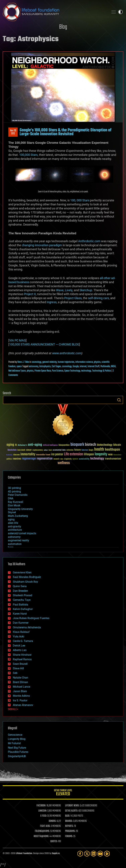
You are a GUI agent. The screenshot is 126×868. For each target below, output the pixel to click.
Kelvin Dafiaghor (23, 609)
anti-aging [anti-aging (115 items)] (35, 445)
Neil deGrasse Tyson (17, 371)
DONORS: (52, 821)
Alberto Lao (20, 650)
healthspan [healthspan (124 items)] (112, 450)
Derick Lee (19, 646)
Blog (63, 27)
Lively (69, 290)
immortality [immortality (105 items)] (28, 454)
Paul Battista (20, 605)
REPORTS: (69, 826)
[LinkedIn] (94, 854)
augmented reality (18, 540)
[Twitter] (87, 854)
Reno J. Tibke (23, 362)
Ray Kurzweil (15, 502)
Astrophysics (45, 366)
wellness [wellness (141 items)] (64, 463)
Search (119, 400)
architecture (15, 530)
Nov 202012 (13, 132)
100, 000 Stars (80, 200)
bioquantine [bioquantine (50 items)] (64, 445)
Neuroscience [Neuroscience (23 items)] (117, 455)
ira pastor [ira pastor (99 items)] (57, 454)
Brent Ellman (20, 682)
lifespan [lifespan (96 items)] (89, 454)
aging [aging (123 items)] (10, 445)
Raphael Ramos (22, 659)
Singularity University (20, 509)
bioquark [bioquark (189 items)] (77, 445)
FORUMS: (69, 836)
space (19, 366)
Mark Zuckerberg (18, 516)
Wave (60, 290)
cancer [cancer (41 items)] (29, 450)
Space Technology (72, 371)
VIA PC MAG (17, 340)
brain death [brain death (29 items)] (21, 450)
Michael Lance (22, 687)
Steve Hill (18, 668)
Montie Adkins (21, 696)
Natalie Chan (20, 678)
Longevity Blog (17, 739)
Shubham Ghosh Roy (25, 582)
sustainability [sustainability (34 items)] (84, 459)
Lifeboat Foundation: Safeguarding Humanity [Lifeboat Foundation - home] (55, 12)
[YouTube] (100, 854)
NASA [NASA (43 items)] (110, 455)
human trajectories (66, 362)
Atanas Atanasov (23, 705)
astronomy (34, 366)
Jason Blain (20, 691)
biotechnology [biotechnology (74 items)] (105, 445)
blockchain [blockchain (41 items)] (12, 450)
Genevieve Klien (22, 572)
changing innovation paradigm (42, 245)
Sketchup (86, 290)
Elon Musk (14, 505)
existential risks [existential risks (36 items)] (59, 450)
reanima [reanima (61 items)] (17, 459)
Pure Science (58, 371)
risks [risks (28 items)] (62, 459)
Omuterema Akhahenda (27, 627)
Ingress (52, 302)
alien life (13, 523)
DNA (11, 498)
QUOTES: (54, 841)
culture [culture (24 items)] (46, 450)
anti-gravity (14, 526)
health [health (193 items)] (99, 450)
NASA (113, 366)
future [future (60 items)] (77, 450)
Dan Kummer (21, 623)
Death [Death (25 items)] (50, 450)
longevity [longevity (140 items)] (101, 454)
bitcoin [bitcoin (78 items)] (117, 445)
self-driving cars (98, 298)
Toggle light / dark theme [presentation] (120, 12)
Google (76, 366)
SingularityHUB (17, 756)
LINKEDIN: (43, 811)
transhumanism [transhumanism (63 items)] (113, 459)
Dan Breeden (20, 591)
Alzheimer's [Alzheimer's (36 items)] (22, 445)
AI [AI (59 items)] (16, 445)
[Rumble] (107, 854)
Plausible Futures (18, 752)
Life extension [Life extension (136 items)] (73, 454)
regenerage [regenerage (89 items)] (29, 459)
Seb (15, 673)
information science (84, 362)
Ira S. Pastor (20, 700)
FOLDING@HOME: (42, 831)
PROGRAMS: (70, 831)
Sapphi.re (56, 853)
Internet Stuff (93, 366)
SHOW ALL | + (13, 709)
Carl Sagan (56, 366)
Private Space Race (43, 371)
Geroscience (15, 735)
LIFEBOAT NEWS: (72, 806)
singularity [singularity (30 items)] (68, 459)
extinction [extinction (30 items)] (70, 450)
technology (86, 371)
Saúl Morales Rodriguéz (27, 577)
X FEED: (44, 816)
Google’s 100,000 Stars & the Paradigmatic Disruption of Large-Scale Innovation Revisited (66, 132)
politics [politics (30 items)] (9, 459)
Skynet (12, 512)
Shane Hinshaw (22, 655)
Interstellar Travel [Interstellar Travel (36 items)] (43, 455)
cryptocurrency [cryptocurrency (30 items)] (38, 450)
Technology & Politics (102, 371)
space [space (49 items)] (75, 459)
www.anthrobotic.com (67, 353)
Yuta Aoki (19, 636)
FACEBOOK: (41, 806)
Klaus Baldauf (21, 632)
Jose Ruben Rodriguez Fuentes (31, 618)
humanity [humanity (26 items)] (9, 455)
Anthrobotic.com (89, 241)
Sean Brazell (20, 664)
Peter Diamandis (18, 495)
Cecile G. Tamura (23, 641)
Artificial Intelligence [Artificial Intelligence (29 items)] (50, 445)
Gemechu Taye (22, 600)
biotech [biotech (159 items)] (91, 445)
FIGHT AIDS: (45, 826)
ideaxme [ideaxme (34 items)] (16, 455)
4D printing (14, 492)
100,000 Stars (28, 155)
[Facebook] (80, 854)
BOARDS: (69, 821)
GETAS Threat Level (63, 793)
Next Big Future (17, 748)
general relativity (50, 362)
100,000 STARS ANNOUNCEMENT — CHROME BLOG (44, 344)
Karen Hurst (20, 614)
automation (15, 544)
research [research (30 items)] (56, 459)
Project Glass (73, 298)
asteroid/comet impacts (22, 533)
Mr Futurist (14, 743)
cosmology (36, 362)
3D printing (14, 488)
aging (11, 519)
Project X (30, 294)
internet (83, 366)
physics (97, 362)
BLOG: (68, 816)
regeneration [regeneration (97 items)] (45, 459)
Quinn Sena (20, 586)
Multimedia (105, 366)
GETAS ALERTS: (72, 811)
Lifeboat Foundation (24, 853)
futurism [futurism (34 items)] (85, 450)
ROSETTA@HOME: (41, 836)
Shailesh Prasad (23, 595)
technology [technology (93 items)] (97, 459)
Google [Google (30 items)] (91, 450)
